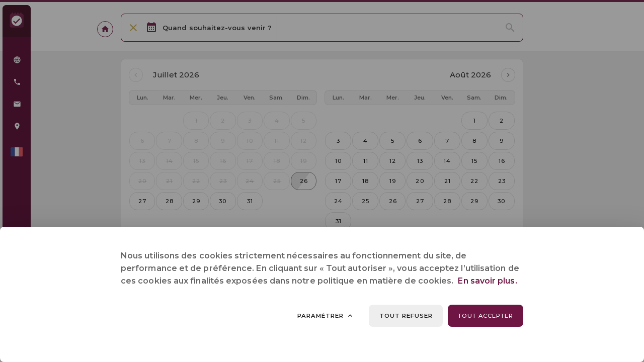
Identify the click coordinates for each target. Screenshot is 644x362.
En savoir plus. (487, 281)
